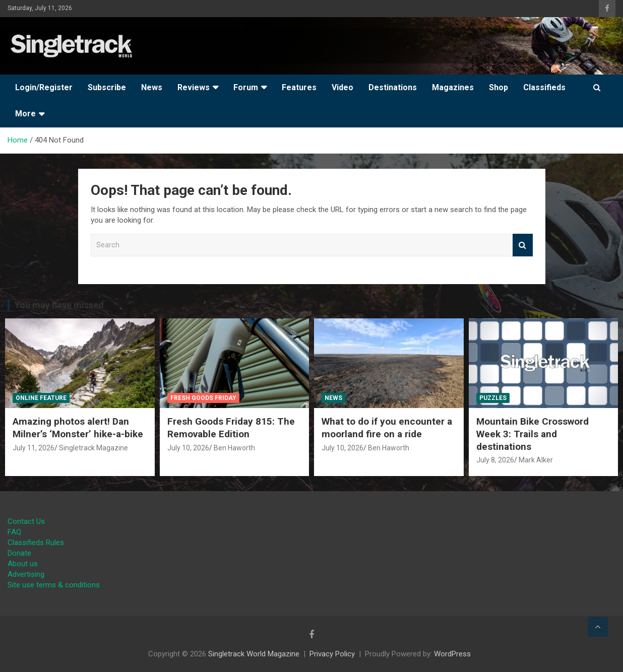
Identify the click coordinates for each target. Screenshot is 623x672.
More (25, 114)
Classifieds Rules (36, 543)
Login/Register (44, 87)
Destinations (393, 87)
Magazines (453, 87)
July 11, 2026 (34, 448)
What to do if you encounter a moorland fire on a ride (387, 428)
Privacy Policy (332, 654)
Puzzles (493, 398)
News (152, 87)
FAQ (14, 532)
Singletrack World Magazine (254, 654)
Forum (246, 87)
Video (342, 87)
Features (299, 87)
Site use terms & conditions (54, 585)
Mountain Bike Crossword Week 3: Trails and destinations (533, 434)
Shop (499, 87)
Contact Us (26, 521)
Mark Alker (536, 460)
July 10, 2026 (188, 448)
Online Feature (41, 398)
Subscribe (107, 87)
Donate (19, 553)
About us (23, 564)
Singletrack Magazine (94, 448)
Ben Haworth (234, 448)
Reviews (194, 87)
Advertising (26, 574)
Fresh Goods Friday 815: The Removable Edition (231, 428)
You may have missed (59, 305)
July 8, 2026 (495, 460)
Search (523, 245)
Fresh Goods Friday (203, 398)
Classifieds (544, 87)
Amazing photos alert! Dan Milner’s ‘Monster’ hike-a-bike (78, 428)
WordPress (452, 654)
